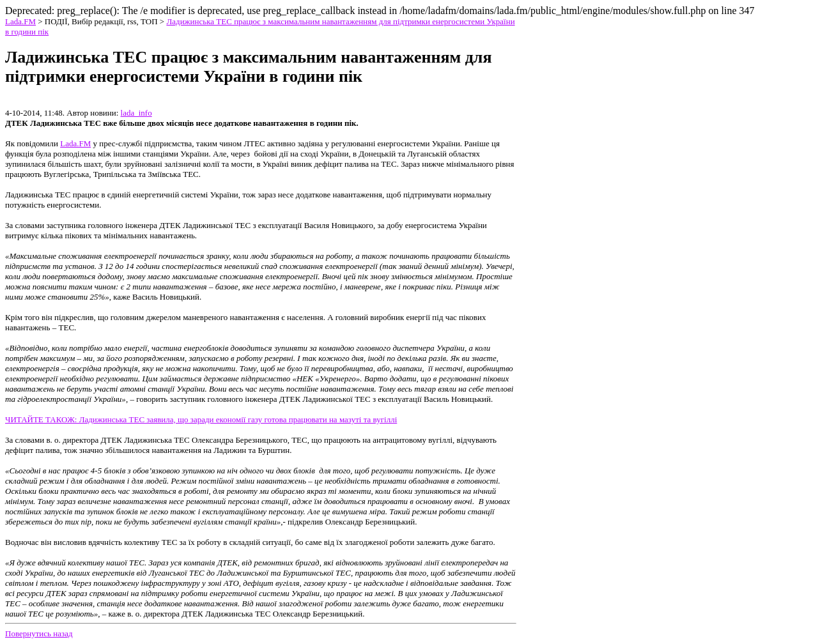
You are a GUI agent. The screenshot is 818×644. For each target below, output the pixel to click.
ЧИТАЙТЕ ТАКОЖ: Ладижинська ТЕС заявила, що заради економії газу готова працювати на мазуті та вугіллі (201, 419)
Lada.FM (20, 21)
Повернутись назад (39, 633)
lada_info (136, 113)
